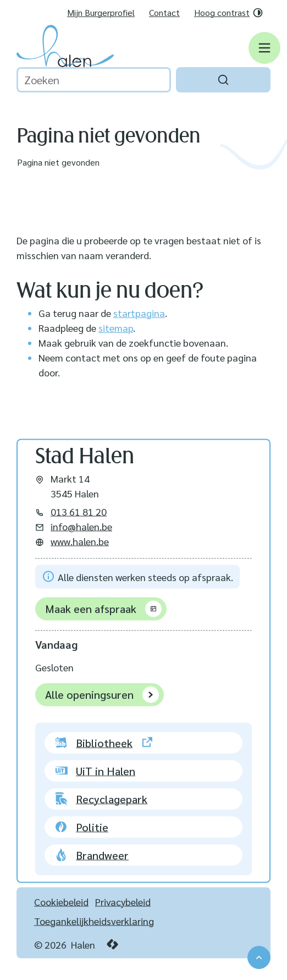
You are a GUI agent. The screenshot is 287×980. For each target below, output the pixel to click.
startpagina (139, 313)
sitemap (116, 328)
